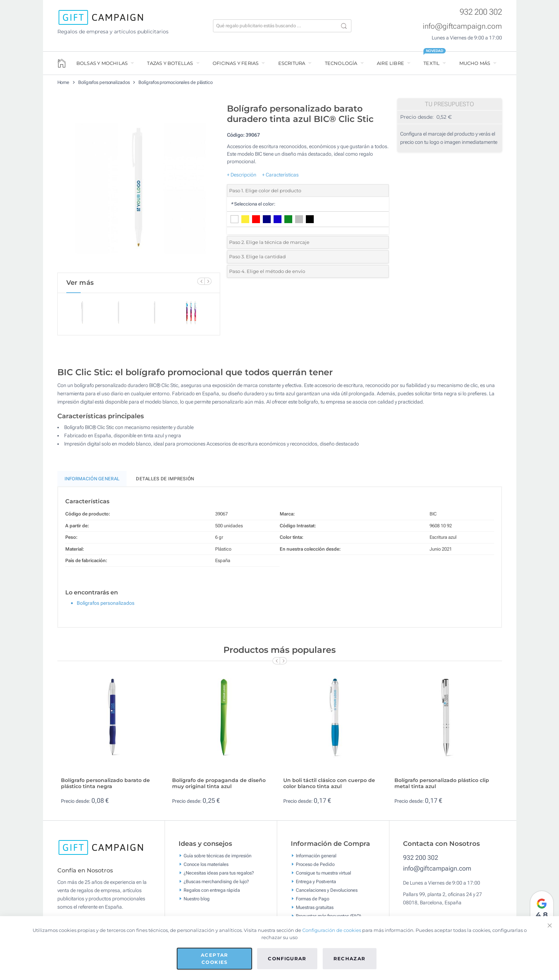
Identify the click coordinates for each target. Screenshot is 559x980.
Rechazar (350, 958)
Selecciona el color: (253, 204)
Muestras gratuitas (315, 910)
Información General (92, 482)
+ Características (280, 175)
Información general (316, 859)
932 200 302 (481, 12)
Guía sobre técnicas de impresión (217, 859)
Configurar (287, 958)
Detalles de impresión (165, 482)
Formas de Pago (312, 902)
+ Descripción (242, 175)
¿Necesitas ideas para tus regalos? (219, 876)
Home (63, 82)
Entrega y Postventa (316, 884)
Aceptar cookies (214, 958)
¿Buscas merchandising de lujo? (216, 884)
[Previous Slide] (201, 281)
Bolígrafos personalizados (104, 82)
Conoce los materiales (206, 867)
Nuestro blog (197, 902)
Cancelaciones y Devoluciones (327, 893)
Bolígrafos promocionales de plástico (175, 82)
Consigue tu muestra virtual (323, 876)
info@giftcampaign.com (462, 26)
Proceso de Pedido (315, 867)
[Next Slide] (208, 281)
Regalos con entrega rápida (212, 893)
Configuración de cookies (332, 930)
